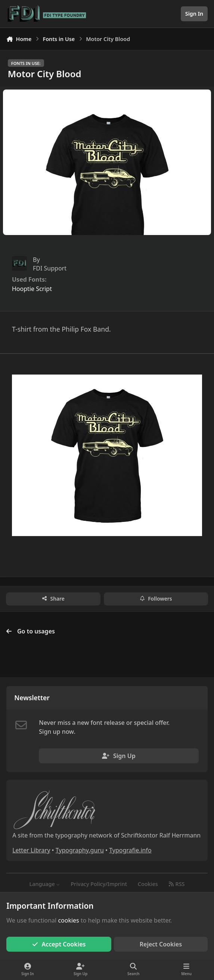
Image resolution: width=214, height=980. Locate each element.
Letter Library (31, 850)
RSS (176, 884)
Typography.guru (80, 850)
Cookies (148, 884)
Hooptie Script (32, 289)
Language (44, 884)
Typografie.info (130, 850)
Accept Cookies (59, 944)
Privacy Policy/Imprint (99, 884)
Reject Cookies (161, 944)
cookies (68, 920)
